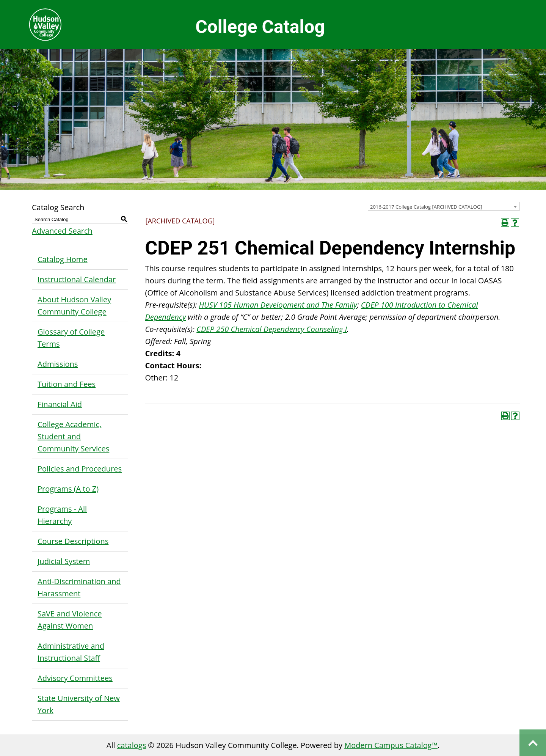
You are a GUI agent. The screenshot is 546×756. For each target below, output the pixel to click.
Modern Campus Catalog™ (391, 745)
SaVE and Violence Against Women (70, 620)
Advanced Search (62, 231)
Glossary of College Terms (71, 338)
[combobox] (444, 206)
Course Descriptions (73, 541)
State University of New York (79, 704)
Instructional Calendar (77, 279)
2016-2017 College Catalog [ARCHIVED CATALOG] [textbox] (426, 207)
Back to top (533, 743)
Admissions (58, 364)
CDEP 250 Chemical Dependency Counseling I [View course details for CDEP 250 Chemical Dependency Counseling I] (272, 329)
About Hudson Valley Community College (74, 306)
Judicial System (64, 561)
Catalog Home (63, 259)
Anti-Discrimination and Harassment (79, 587)
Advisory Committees (75, 678)
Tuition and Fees (67, 384)
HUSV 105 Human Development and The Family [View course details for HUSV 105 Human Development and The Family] (278, 305)
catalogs (132, 745)
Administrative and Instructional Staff (71, 652)
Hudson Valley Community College (45, 25)
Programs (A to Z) (68, 489)
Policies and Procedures (80, 469)
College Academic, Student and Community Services (73, 436)
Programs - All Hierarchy (62, 515)
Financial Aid (60, 404)
